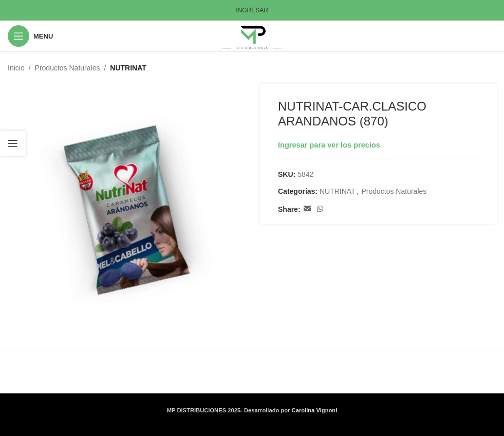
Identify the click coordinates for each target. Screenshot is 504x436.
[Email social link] (307, 210)
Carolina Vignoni (315, 410)
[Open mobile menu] (30, 36)
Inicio (16, 68)
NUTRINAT (128, 68)
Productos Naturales (68, 68)
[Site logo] (252, 35)
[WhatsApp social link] (320, 210)
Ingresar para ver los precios (329, 145)
